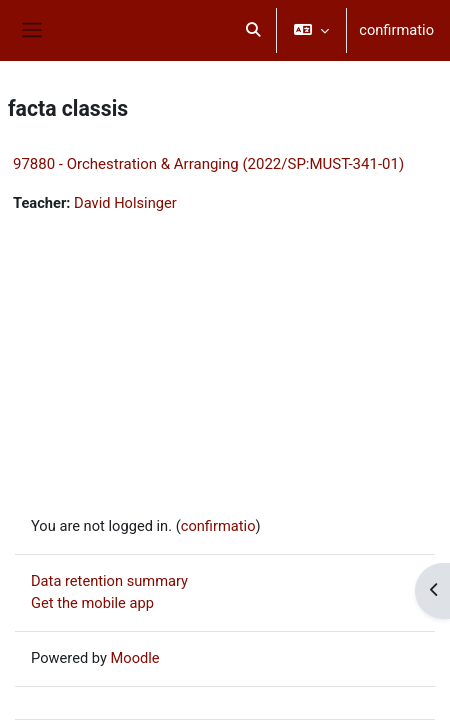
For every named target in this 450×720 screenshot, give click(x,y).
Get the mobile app (92, 603)
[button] (254, 30)
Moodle (135, 658)
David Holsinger (125, 203)
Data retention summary (109, 581)
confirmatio (396, 30)
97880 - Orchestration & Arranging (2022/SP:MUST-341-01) (208, 164)
